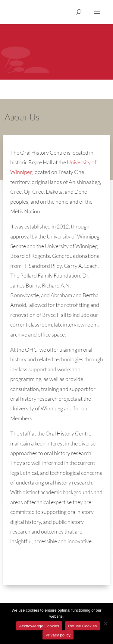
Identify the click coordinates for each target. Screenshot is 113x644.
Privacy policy (58, 635)
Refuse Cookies (82, 626)
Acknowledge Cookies (39, 626)
